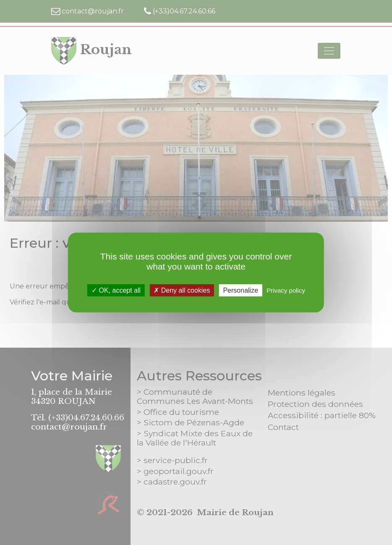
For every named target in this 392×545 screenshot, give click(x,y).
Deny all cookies (182, 290)
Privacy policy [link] (286, 290)
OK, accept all (116, 290)
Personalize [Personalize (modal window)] (240, 290)
